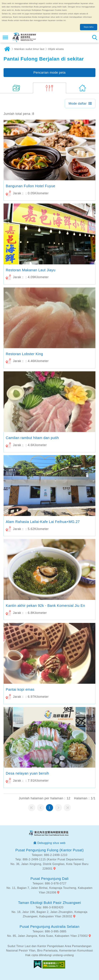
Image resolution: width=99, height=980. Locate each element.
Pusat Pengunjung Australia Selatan (49, 927)
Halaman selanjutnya (58, 808)
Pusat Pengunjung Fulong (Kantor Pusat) (49, 850)
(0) (83, 88)
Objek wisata (56, 49)
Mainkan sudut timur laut (29, 49)
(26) (16, 88)
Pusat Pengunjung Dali (49, 879)
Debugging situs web (51, 843)
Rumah (7, 49)
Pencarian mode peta (50, 73)
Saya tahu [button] (89, 27)
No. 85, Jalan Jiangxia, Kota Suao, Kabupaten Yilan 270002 (47, 936)
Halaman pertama (32, 808)
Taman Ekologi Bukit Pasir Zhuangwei (49, 903)
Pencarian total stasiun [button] (95, 37)
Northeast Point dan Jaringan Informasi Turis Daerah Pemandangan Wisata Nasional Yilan (24, 37)
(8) (49, 88)
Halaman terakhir (67, 808)
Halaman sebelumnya (41, 808)
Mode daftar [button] (78, 104)
